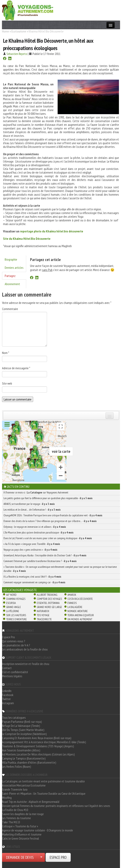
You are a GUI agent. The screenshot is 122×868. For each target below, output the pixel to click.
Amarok (72, 595)
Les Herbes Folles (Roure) (17, 766)
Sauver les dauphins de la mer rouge (23, 814)
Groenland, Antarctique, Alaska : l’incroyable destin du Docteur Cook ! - (45, 555)
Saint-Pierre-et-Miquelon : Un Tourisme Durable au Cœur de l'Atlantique (44, 793)
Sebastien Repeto (17, 54)
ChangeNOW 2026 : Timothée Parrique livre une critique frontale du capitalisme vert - (53, 515)
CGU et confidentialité (15, 672)
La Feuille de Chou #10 (15, 810)
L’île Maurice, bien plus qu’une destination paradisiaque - (39, 532)
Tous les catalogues (14, 717)
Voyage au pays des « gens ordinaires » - (30, 550)
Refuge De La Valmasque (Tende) (21, 726)
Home (6, 31)
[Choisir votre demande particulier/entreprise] (41, 857)
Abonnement (12, 284)
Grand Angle (13, 607)
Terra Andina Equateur (81, 615)
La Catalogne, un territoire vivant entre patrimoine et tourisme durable (43, 781)
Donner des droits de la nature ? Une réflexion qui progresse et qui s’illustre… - (50, 521)
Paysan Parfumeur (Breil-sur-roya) (22, 722)
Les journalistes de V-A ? (16, 645)
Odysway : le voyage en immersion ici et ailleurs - (35, 527)
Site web (7, 383)
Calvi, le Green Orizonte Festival (21, 838)
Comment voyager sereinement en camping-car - (34, 582)
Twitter (6, 699)
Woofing (7, 798)
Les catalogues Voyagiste (20, 590)
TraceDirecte (44, 619)
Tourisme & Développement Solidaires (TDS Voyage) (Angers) (38, 746)
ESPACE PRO (58, 857)
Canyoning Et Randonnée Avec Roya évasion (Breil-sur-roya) (37, 738)
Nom (6, 353)
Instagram (8, 703)
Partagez (10, 276)
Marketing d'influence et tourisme (22, 834)
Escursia (11, 603)
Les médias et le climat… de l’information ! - (32, 510)
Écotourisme (19, 31)
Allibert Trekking (47, 595)
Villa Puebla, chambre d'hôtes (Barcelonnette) (29, 762)
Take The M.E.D (11, 822)
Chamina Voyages (16, 599)
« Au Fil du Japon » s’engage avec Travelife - (32, 544)
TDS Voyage (43, 615)
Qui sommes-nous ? (14, 641)
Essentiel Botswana (48, 603)
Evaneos (72, 603)
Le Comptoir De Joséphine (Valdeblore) (24, 734)
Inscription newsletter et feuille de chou (26, 664)
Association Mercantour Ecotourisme (24, 785)
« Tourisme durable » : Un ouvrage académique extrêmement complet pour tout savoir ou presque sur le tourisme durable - (60, 569)
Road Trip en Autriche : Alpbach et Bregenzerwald (31, 802)
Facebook (8, 695)
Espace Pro (8, 637)
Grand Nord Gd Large (49, 607)
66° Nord (11, 595)
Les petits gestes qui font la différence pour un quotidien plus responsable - (48, 498)
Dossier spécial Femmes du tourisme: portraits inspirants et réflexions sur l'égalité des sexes (56, 806)
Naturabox (43, 611)
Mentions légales (12, 676)
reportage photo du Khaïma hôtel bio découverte (52, 231)
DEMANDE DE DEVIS (20, 857)
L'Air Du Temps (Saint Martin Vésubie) (23, 730)
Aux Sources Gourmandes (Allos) (21, 750)
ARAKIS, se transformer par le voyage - (29, 504)
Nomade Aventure (78, 611)
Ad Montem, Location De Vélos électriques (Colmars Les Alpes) (38, 754)
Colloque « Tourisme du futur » (20, 826)
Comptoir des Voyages (49, 599)
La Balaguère (75, 607)
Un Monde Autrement (80, 619)
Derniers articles (14, 268)
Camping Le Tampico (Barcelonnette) (24, 758)
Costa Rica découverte (80, 599)
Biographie (11, 259)
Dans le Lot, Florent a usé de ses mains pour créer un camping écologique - (48, 538)
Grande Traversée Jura (15, 789)
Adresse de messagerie (16, 368)
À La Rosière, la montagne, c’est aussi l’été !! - (32, 577)
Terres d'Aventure (16, 619)
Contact (7, 668)
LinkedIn (7, 691)
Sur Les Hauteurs (16, 615)
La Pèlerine (13, 611)
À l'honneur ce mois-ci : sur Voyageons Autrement (36, 492)
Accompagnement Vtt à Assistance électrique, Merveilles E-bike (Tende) (44, 742)
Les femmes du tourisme (16, 818)
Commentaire (10, 309)
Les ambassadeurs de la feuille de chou (25, 649)
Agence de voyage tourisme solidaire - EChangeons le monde (37, 830)
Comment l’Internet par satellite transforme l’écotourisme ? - (40, 561)
